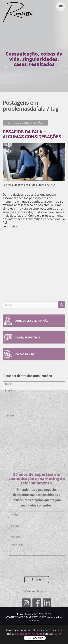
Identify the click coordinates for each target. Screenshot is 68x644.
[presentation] (22, 426)
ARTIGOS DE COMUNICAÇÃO (25, 123)
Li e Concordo (35, 638)
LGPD (58, 634)
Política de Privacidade (29, 634)
